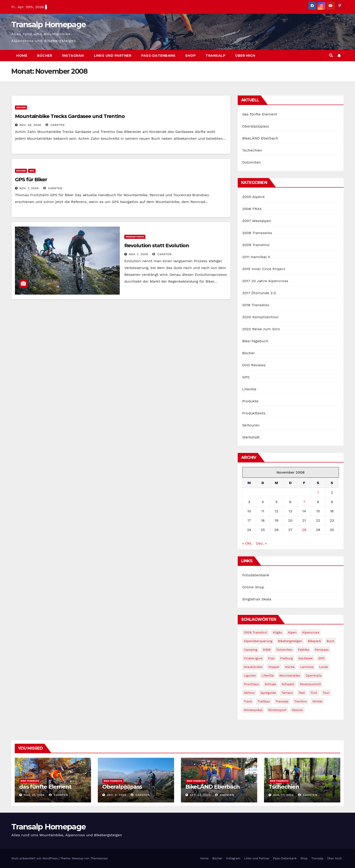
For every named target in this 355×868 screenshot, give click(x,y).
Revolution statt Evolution (157, 246)
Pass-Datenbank (158, 56)
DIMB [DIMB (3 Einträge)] (267, 650)
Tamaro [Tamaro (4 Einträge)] (287, 693)
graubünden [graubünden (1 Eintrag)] (253, 667)
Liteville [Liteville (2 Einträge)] (268, 675)
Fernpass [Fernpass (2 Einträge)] (322, 650)
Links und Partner (113, 56)
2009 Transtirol (256, 245)
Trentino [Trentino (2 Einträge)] (300, 701)
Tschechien (252, 150)
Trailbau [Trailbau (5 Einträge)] (264, 701)
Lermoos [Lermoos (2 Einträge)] (307, 667)
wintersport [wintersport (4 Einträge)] (277, 710)
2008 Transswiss (257, 233)
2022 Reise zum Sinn (261, 329)
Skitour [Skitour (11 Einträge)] (249, 693)
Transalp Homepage (48, 24)
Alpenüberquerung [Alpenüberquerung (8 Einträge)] (258, 641)
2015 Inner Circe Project (264, 269)
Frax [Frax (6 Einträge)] (271, 658)
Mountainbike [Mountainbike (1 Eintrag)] (290, 675)
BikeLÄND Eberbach (260, 138)
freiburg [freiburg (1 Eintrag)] (286, 658)
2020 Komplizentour (261, 317)
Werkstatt (251, 437)
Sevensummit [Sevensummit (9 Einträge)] (310, 684)
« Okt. (247, 543)
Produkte (250, 401)
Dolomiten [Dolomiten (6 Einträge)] (284, 650)
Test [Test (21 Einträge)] (302, 693)
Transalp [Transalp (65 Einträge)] (282, 701)
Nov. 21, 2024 (34, 795)
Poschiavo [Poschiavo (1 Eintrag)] (252, 684)
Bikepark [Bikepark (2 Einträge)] (314, 641)
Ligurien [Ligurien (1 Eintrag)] (250, 675)
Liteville (249, 389)
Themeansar (99, 858)
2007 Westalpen (257, 221)
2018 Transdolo (256, 305)
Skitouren (251, 425)
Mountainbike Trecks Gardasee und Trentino (70, 116)
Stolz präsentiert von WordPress (35, 858)
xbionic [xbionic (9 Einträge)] (297, 710)
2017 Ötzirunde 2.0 (259, 293)
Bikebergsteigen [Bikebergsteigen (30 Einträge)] (290, 641)
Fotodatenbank (256, 575)
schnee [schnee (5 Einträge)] (270, 684)
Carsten (55, 125)
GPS (32, 171)
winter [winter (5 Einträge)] (318, 701)
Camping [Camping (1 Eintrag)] (251, 650)
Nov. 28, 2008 (30, 125)
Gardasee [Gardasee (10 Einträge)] (305, 658)
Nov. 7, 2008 (29, 188)
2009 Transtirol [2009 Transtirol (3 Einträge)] (255, 632)
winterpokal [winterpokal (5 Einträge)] (253, 710)
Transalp (215, 56)
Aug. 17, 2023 (283, 795)
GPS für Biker (31, 180)
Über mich (245, 56)
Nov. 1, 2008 (138, 254)
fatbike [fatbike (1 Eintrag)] (304, 650)
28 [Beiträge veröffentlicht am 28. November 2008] (304, 530)
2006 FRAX (252, 209)
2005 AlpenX (254, 197)
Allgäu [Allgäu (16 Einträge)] (277, 632)
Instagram (73, 56)
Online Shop (253, 587)
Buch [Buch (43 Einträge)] (331, 641)
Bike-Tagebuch (255, 341)
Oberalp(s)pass (256, 126)
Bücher (45, 56)
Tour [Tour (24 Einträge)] (326, 693)
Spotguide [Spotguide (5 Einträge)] (268, 693)
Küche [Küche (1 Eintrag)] (290, 667)
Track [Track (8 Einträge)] (248, 701)
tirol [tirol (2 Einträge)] (314, 693)
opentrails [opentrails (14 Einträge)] (314, 675)
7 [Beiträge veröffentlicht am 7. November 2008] (304, 502)
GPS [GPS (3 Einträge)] (321, 658)
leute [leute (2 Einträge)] (324, 667)
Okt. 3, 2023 (116, 795)
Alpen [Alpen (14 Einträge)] (292, 632)
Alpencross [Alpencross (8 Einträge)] (311, 632)
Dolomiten (252, 162)
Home (22, 56)
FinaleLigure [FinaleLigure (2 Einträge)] (253, 658)
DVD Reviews (254, 365)
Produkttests (135, 237)
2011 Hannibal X (256, 257)
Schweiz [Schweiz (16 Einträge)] (288, 684)
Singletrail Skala (257, 599)
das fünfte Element (260, 114)
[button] (331, 55)
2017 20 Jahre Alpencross (265, 281)
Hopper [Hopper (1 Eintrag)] (274, 667)
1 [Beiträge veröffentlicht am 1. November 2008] (318, 493)
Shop (190, 56)
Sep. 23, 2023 (200, 795)
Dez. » (261, 543)
